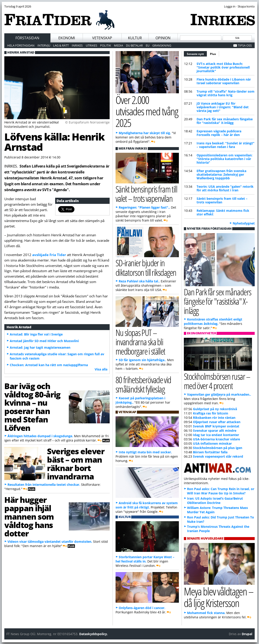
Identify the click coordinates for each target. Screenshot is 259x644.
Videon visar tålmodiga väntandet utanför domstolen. (50, 542)
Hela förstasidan (21, 45)
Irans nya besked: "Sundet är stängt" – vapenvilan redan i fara (226, 145)
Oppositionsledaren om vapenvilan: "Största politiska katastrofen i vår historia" (224, 159)
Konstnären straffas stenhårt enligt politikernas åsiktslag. (213, 321)
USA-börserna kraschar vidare (216, 439)
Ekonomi (67, 38)
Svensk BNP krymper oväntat (216, 426)
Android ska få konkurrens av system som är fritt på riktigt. (147, 505)
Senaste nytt (197, 53)
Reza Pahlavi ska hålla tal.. (139, 281)
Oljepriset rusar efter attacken (217, 422)
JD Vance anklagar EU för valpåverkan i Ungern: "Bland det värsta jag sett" (223, 107)
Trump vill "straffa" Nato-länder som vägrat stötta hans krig (226, 93)
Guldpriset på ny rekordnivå (215, 409)
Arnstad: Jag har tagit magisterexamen (40, 347)
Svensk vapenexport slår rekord (218, 456)
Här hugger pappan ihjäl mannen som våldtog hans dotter (29, 516)
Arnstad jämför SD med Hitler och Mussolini (44, 341)
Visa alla (101, 369)
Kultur (135, 38)
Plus (213, 54)
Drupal (247, 634)
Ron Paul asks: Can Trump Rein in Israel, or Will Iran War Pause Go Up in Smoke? (221, 491)
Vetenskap (102, 38)
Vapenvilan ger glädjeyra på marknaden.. (219, 394)
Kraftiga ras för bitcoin (211, 413)
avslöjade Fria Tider (49, 255)
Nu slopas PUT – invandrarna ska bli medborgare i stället (140, 342)
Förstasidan (27, 38)
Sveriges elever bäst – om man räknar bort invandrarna (76, 464)
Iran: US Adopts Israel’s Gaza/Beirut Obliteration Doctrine (215, 501)
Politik (106, 45)
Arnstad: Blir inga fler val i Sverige (36, 334)
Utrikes (91, 45)
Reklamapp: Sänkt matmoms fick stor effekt (223, 212)
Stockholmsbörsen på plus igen (218, 448)
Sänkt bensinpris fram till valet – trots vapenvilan (222, 200)
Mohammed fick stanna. (206, 613)
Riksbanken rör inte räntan (214, 418)
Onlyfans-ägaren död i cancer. (142, 608)
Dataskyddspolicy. (94, 634)
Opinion (163, 38)
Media (118, 45)
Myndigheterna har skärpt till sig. (145, 133)
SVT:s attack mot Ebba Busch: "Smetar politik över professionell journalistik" (223, 67)
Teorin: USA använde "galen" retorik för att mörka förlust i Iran (225, 188)
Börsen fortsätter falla (210, 452)
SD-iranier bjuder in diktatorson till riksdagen (146, 267)
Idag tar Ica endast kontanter (216, 435)
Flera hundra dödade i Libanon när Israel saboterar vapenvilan (224, 81)
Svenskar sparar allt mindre (215, 431)
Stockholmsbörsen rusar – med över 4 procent (217, 381)
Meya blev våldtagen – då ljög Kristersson (219, 597)
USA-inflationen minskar (212, 443)
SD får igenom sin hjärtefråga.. (142, 360)
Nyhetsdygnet (244, 223)
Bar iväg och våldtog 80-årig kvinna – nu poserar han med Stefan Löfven (32, 407)
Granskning (162, 45)
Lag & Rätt (61, 45)
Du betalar (134, 45)
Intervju (44, 45)
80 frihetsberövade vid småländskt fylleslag (143, 384)
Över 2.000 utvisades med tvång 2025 (147, 111)
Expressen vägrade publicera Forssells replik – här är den (219, 133)
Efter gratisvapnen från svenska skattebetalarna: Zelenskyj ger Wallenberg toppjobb (221, 174)
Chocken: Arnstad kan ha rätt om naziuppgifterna (49, 365)
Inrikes (77, 45)
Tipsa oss (245, 45)
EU (148, 45)
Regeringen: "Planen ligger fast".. (144, 207)
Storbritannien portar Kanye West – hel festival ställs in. (145, 559)
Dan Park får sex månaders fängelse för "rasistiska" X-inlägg (225, 121)
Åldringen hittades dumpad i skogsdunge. (40, 436)
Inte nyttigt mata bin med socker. (145, 452)
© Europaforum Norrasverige (87, 122)
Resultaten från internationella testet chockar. (44, 485)
